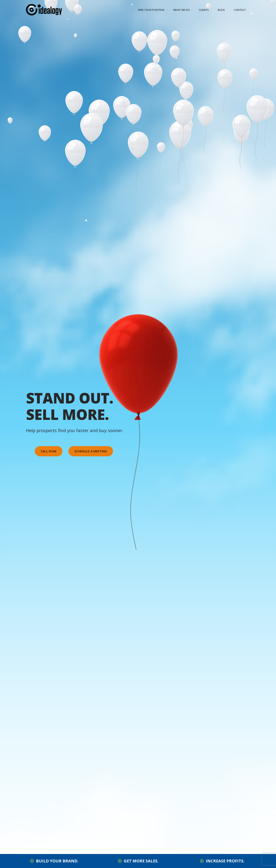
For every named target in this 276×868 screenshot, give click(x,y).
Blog (221, 10)
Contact (240, 10)
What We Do (181, 10)
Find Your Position (151, 10)
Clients (204, 10)
